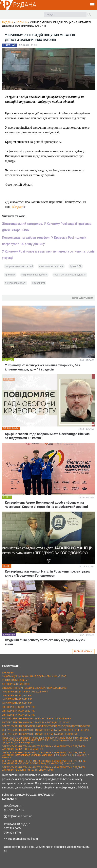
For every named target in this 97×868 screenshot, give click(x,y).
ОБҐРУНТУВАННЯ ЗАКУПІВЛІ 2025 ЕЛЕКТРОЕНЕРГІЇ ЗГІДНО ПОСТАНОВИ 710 (46, 726)
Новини (21, 22)
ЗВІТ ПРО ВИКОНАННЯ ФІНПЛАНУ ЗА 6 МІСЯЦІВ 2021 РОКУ (36, 723)
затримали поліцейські (34, 275)
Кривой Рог (39, 283)
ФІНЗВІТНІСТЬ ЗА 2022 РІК (17, 699)
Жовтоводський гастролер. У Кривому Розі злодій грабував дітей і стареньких (47, 227)
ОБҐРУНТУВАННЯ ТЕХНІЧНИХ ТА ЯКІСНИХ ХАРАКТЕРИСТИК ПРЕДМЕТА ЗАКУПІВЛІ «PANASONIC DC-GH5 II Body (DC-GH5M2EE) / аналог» (44, 762)
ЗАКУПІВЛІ (8, 673)
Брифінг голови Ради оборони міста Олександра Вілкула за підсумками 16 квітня (47, 436)
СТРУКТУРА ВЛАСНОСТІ (16, 684)
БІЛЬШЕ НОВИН (83, 651)
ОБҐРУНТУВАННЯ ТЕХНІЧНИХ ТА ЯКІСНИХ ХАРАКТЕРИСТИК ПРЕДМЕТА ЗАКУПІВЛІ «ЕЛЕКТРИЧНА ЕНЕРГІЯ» (44, 748)
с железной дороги (16, 283)
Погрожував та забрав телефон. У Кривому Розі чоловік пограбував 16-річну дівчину (44, 241)
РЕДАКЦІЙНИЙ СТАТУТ (15, 680)
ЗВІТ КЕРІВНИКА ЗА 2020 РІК (18, 711)
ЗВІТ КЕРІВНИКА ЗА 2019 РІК (18, 715)
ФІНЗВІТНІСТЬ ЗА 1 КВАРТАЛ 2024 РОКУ (25, 692)
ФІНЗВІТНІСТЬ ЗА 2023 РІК (17, 696)
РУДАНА (25, 5)
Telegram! (18, 207)
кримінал (10, 275)
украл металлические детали (70, 275)
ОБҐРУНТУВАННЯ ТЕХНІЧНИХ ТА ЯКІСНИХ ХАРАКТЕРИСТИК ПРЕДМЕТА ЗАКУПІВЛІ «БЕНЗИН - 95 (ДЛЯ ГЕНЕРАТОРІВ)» (44, 769)
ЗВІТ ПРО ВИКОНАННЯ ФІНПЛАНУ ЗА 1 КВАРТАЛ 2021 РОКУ (37, 719)
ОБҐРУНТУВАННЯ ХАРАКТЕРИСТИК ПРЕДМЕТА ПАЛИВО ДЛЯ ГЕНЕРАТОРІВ (45, 730)
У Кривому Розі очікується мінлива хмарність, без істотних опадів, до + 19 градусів (42, 367)
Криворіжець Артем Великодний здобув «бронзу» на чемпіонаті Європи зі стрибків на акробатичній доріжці (46, 505)
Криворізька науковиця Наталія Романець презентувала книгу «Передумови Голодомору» (48, 574)
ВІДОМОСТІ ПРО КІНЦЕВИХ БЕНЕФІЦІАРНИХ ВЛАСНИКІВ (34, 688)
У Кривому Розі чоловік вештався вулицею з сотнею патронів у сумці (48, 255)
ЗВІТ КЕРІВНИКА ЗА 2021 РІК (18, 707)
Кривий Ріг (76, 266)
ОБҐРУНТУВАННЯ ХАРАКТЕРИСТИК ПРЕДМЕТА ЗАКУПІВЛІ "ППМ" (40, 734)
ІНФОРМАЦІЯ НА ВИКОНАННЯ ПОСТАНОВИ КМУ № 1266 (34, 676)
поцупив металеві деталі (19, 266)
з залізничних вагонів (51, 266)
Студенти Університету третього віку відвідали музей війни (45, 642)
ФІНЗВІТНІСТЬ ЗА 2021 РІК (17, 703)
